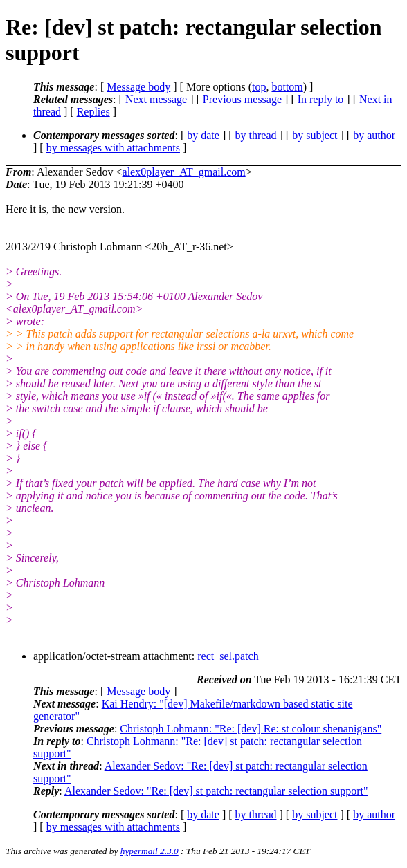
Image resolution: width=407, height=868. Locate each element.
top (259, 87)
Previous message (242, 99)
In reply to (321, 99)
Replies (93, 112)
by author (374, 135)
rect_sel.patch (228, 656)
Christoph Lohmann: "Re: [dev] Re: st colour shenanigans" (251, 729)
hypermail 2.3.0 (150, 851)
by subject (315, 135)
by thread (256, 135)
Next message (156, 99)
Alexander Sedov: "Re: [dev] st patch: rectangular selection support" (216, 791)
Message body (138, 87)
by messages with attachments (113, 148)
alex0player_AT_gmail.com (184, 172)
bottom (287, 87)
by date (203, 135)
